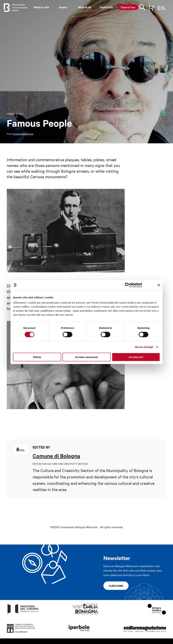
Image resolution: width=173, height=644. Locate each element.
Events (63, 7)
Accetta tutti (136, 357)
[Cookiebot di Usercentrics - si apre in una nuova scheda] (127, 285)
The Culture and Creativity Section (63, 470)
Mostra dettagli (144, 347)
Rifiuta (37, 357)
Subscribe (116, 586)
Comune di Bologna (23, 134)
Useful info (106, 7)
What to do (85, 7)
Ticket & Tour (128, 7)
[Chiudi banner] (159, 285)
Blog (19, 114)
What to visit (41, 7)
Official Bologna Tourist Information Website (20, 8)
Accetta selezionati (86, 357)
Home (10, 114)
